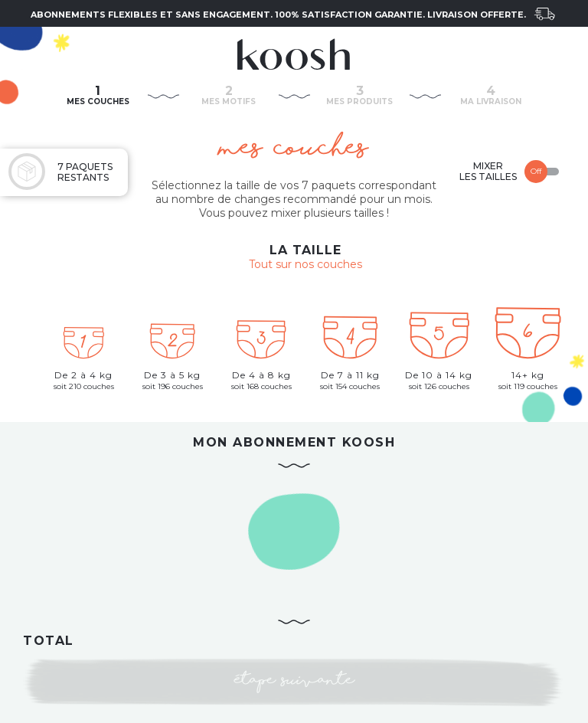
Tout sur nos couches (305, 264)
